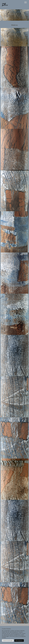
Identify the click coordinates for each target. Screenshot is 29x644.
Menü (26, 2)
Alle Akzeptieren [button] (19, 640)
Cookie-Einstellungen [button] (8, 640)
